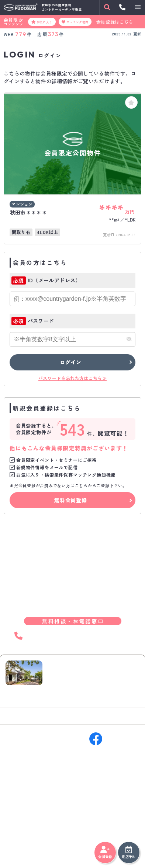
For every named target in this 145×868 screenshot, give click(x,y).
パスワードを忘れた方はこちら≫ (72, 378)
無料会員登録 (70, 500)
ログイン (71, 362)
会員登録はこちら (115, 22)
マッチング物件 (75, 22)
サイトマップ (68, 846)
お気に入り (42, 22)
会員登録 (105, 853)
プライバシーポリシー (28, 846)
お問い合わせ (27, 699)
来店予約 (129, 853)
